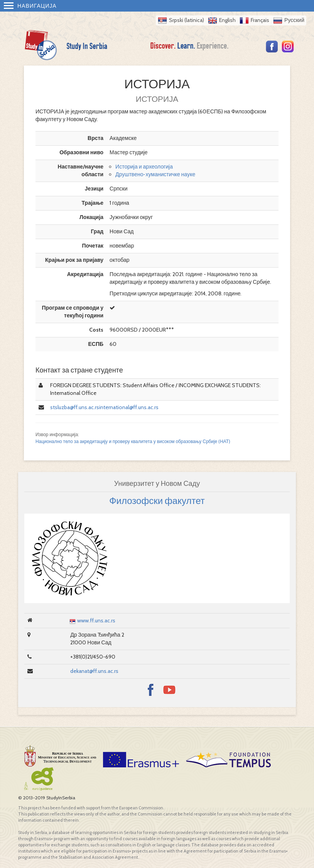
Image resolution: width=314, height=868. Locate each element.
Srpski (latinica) (187, 20)
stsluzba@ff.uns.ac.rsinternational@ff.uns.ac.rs (104, 407)
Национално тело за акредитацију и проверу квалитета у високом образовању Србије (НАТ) (133, 442)
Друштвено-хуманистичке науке (155, 174)
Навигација (30, 6)
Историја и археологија (144, 167)
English (227, 20)
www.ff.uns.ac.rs (96, 620)
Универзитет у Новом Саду (157, 484)
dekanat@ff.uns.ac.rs (94, 671)
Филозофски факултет (157, 501)
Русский (294, 20)
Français (260, 20)
